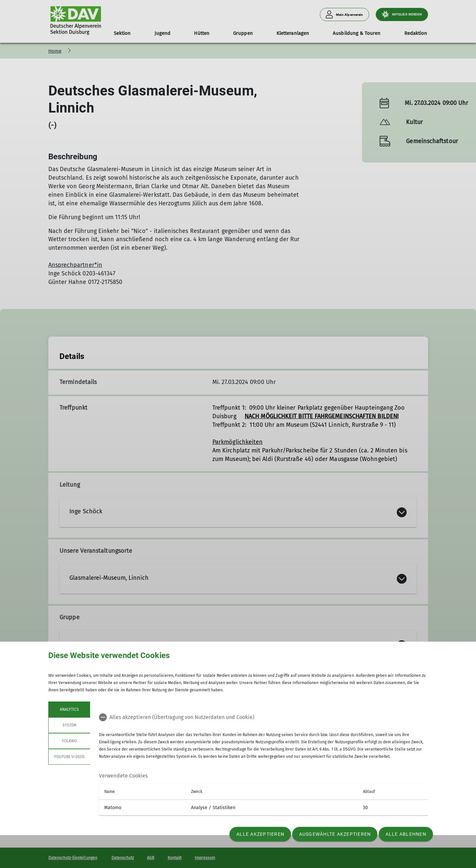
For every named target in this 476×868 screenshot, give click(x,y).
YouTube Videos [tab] (69, 757)
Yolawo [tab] (69, 741)
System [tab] (69, 725)
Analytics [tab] (69, 709)
